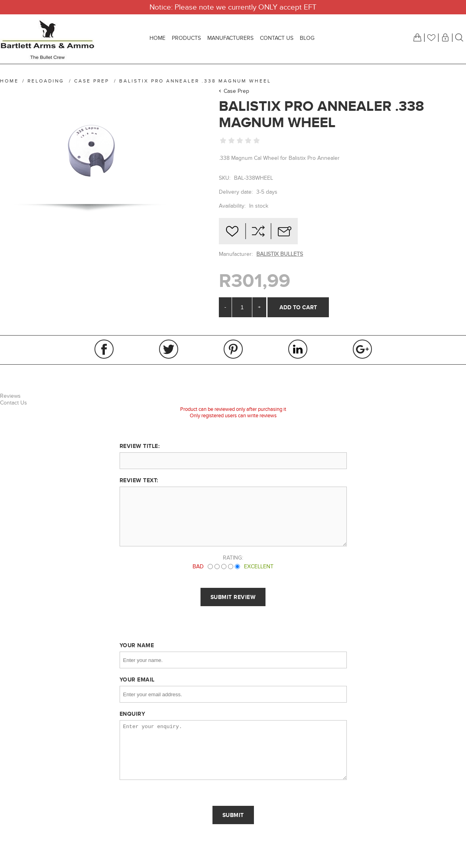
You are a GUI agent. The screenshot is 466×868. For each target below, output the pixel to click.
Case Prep (236, 91)
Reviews (10, 396)
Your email (137, 679)
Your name (137, 645)
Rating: (233, 558)
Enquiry (133, 714)
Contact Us (14, 403)
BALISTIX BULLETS (280, 254)
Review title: (140, 446)
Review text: (139, 480)
